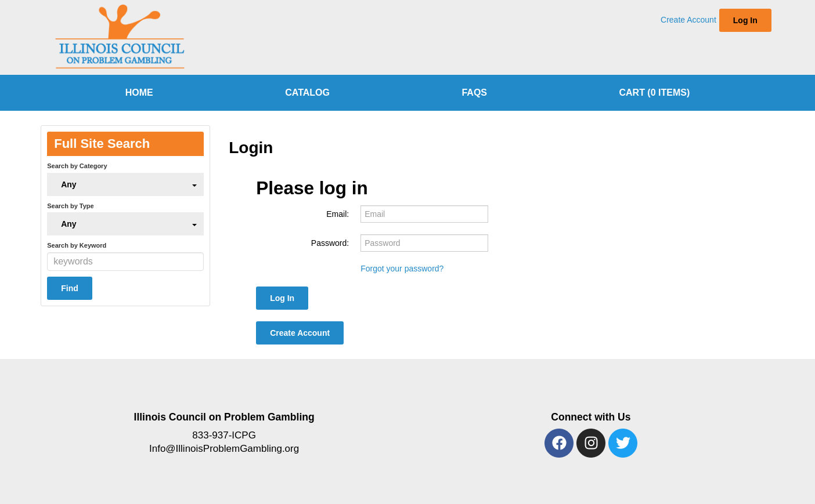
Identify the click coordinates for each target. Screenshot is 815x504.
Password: (330, 243)
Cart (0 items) (654, 93)
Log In (745, 20)
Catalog (307, 93)
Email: (338, 214)
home (139, 93)
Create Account (688, 20)
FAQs (474, 93)
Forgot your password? (402, 269)
